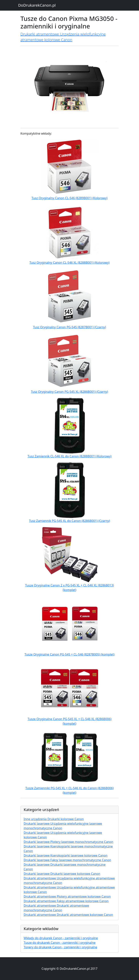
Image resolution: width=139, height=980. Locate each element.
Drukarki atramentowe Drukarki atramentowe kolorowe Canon (68, 915)
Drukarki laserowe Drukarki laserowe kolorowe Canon (62, 874)
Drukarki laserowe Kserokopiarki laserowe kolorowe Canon (66, 855)
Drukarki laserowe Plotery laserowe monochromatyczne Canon (69, 842)
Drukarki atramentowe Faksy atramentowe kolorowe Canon (66, 901)
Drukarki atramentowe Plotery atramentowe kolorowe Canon (67, 896)
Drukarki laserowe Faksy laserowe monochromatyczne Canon (68, 860)
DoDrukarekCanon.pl (37, 5)
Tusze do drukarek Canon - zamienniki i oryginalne (60, 943)
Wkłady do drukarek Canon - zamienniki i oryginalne (61, 938)
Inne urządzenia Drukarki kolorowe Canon (54, 819)
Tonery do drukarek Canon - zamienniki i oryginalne (61, 947)
